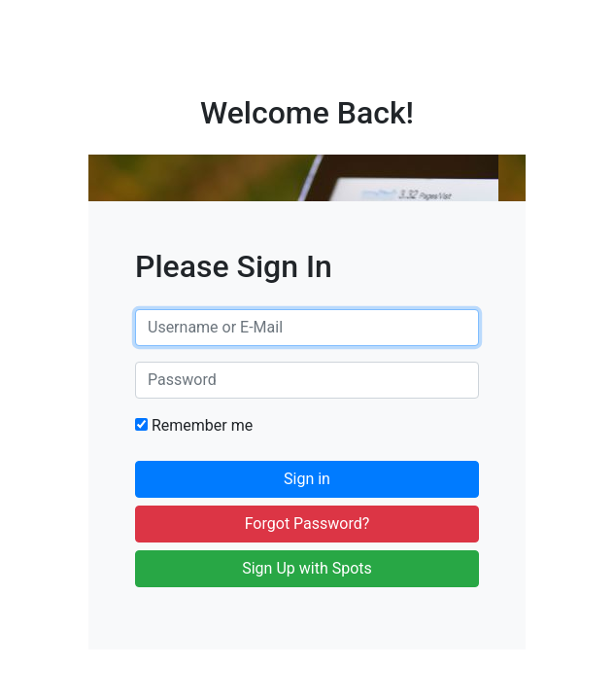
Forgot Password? (307, 524)
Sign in (307, 479)
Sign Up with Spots (307, 568)
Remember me (194, 425)
